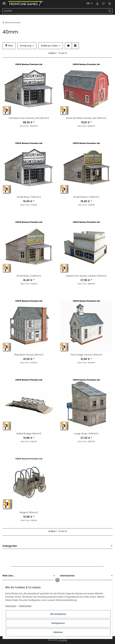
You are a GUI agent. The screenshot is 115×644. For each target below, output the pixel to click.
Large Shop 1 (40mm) (86, 434)
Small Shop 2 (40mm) (29, 276)
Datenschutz (25, 606)
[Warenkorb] (110, 3)
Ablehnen (58, 632)
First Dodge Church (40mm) (86, 355)
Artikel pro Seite (49, 46)
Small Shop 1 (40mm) (29, 197)
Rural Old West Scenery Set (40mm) (86, 118)
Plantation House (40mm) (29, 355)
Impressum (11, 606)
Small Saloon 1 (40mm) (86, 197)
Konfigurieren (58, 623)
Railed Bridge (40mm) (29, 434)
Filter (9, 46)
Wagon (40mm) (29, 512)
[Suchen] (55, 11)
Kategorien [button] (10, 546)
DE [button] (88, 3)
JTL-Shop (63, 640)
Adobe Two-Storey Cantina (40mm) (86, 276)
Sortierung (26, 46)
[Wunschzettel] (103, 3)
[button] (97, 3)
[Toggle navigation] (4, 2)
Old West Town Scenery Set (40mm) (29, 118)
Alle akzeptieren (58, 614)
